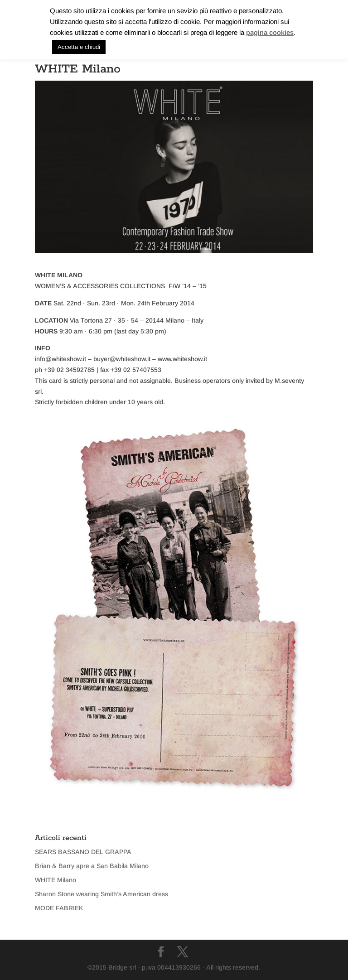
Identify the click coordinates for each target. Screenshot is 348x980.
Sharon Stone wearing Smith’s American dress (101, 894)
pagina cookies (270, 32)
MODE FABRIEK (59, 908)
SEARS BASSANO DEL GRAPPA (83, 852)
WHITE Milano (56, 880)
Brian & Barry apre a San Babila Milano (92, 866)
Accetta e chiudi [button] (79, 47)
